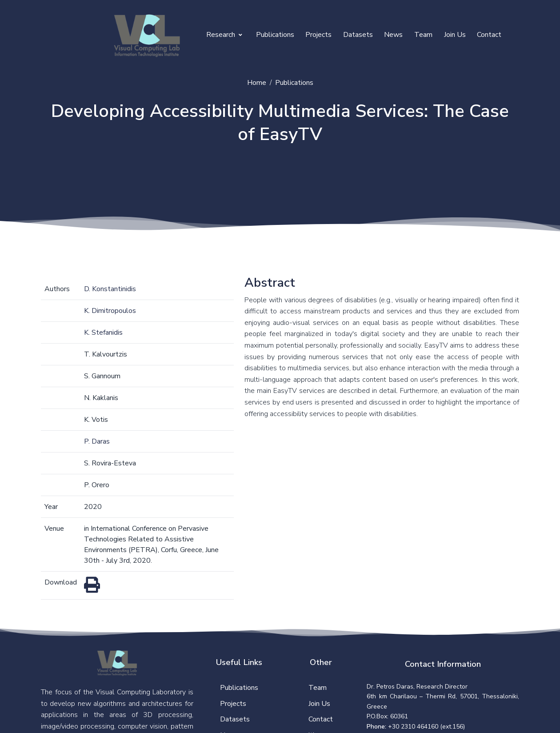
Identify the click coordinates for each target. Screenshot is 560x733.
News (393, 35)
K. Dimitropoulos (110, 311)
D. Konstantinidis (110, 289)
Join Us (455, 35)
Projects (318, 35)
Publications (275, 35)
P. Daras (97, 441)
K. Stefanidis (103, 332)
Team (423, 35)
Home (257, 83)
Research (224, 35)
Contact (489, 35)
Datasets (358, 35)
